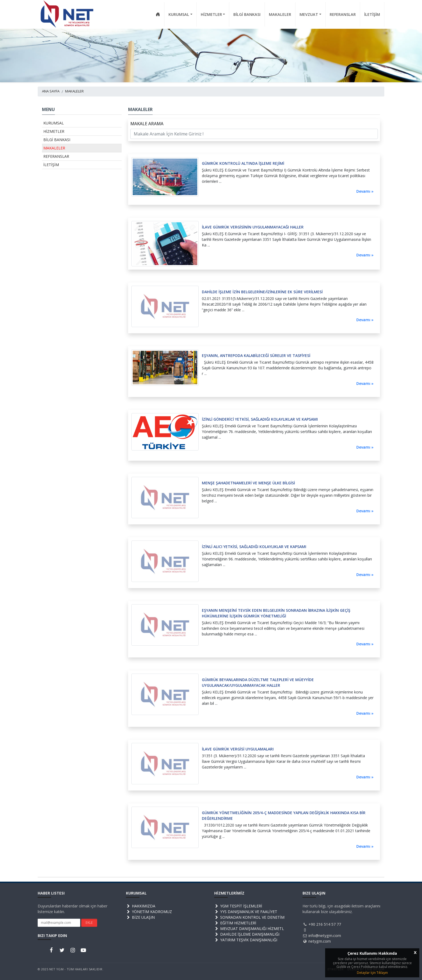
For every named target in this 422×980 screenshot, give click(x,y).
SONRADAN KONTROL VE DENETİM (249, 917)
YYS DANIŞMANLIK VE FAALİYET (246, 912)
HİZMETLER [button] (211, 14)
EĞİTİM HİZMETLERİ (235, 923)
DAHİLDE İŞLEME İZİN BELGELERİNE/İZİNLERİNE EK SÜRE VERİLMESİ (262, 292)
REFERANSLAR (343, 14)
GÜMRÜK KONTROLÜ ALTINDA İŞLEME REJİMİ (243, 163)
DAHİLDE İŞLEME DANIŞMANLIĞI (247, 934)
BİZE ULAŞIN (140, 917)
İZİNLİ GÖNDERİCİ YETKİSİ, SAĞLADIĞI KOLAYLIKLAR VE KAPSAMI (260, 419)
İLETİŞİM (372, 14)
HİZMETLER (54, 131)
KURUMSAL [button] (179, 14)
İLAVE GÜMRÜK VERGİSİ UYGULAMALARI (238, 749)
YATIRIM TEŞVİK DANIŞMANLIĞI (246, 940)
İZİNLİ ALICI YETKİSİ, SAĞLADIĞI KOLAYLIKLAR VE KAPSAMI (254, 547)
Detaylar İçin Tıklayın (372, 973)
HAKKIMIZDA (141, 906)
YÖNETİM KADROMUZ (149, 912)
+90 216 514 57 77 (325, 924)
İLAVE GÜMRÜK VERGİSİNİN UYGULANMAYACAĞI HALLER (253, 227)
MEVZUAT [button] (309, 14)
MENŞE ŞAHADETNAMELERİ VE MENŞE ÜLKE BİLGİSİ (248, 483)
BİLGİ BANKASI (247, 14)
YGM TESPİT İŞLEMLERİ (238, 906)
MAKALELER (280, 14)
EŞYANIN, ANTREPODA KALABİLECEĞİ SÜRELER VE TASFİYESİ (256, 355)
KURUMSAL (54, 123)
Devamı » (365, 191)
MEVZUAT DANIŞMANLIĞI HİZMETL (249, 929)
